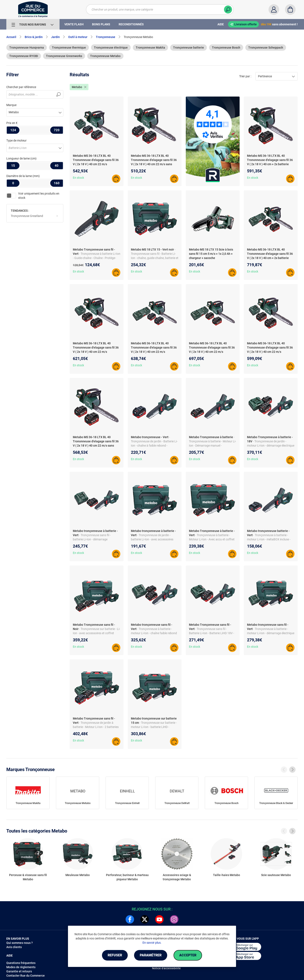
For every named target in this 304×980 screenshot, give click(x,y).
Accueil (11, 37)
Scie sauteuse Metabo (276, 875)
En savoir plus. (152, 943)
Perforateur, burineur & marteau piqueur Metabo (127, 877)
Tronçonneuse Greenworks (64, 56)
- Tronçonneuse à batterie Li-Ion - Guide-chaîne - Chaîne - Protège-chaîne (97, 258)
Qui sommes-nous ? (20, 943)
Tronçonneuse (106, 37)
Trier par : (245, 76)
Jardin (55, 37)
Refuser (115, 955)
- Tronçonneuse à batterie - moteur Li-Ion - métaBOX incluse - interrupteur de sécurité (269, 539)
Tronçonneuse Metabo (105, 56)
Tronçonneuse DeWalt (177, 803)
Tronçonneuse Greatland (27, 216)
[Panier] (290, 10)
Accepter (188, 955)
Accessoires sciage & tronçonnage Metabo (177, 877)
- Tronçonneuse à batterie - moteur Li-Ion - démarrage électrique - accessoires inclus (271, 633)
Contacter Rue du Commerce (26, 976)
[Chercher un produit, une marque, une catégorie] (160, 10)
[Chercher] (228, 10)
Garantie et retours (19, 971)
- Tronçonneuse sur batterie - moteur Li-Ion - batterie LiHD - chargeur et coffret (154, 727)
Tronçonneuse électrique (111, 48)
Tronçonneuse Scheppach (266, 48)
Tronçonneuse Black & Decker (276, 803)
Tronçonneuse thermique (69, 48)
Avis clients (14, 947)
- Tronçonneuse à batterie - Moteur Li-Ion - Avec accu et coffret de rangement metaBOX (212, 539)
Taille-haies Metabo (227, 875)
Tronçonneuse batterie (189, 48)
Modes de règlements (21, 967)
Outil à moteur (78, 37)
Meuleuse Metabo (78, 875)
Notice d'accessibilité (166, 968)
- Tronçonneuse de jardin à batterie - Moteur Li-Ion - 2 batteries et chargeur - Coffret (96, 727)
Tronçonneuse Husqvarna (27, 48)
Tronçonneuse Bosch (226, 48)
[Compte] (274, 10)
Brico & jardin (34, 37)
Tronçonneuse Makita (150, 48)
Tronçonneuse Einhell (127, 803)
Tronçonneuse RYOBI (24, 56)
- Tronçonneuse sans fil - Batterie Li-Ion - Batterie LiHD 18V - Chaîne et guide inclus (212, 633)
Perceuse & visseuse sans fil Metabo (28, 877)
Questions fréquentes (21, 963)
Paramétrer (151, 955)
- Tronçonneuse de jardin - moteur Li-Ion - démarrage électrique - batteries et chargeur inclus (271, 446)
